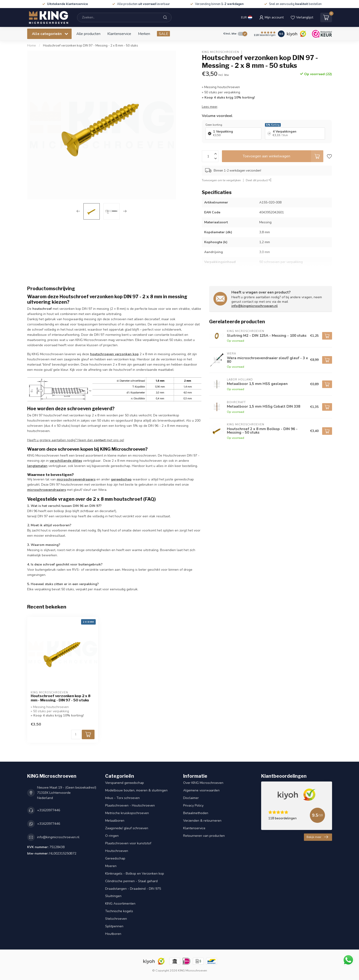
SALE (163, 34)
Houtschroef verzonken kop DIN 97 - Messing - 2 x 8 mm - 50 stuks (91, 46)
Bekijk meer (317, 837)
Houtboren (113, 934)
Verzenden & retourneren (202, 821)
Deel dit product (259, 180)
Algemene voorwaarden (201, 790)
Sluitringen (113, 896)
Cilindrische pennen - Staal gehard (131, 881)
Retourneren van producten (204, 836)
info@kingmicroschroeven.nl (255, 306)
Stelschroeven (116, 919)
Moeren (111, 866)
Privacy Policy (193, 805)
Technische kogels (119, 911)
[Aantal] (76, 734)
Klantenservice (119, 34)
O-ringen (112, 836)
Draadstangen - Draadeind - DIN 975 (133, 889)
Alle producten (88, 34)
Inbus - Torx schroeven (122, 798)
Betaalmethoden (196, 813)
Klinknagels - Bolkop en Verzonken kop (135, 874)
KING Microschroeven (221, 52)
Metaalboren (115, 821)
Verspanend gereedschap (125, 783)
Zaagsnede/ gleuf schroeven (127, 828)
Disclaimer (191, 798)
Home (32, 46)
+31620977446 (49, 810)
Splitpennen (114, 926)
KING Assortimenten (120, 904)
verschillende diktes (66, 461)
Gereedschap (115, 858)
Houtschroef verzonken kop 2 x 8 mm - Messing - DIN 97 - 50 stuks (61, 698)
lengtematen (37, 466)
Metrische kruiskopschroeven (127, 813)
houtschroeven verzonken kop (114, 354)
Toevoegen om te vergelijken (221, 180)
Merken (144, 34)
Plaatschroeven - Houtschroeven (130, 805)
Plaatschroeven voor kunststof (128, 843)
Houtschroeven (117, 851)
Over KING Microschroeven (203, 783)
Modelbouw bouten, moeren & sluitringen (136, 790)
